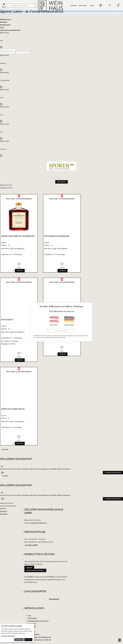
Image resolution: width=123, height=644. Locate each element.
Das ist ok (28, 640)
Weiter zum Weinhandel (62, 330)
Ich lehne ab (19, 640)
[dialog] (17, 633)
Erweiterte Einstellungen (8, 636)
